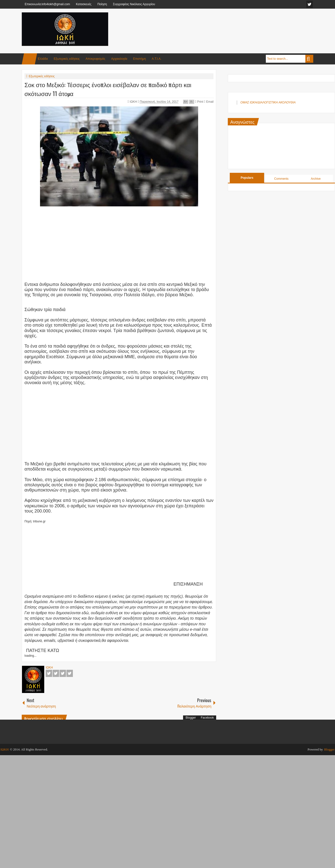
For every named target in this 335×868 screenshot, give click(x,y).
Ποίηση (102, 4)
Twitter (56, 673)
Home (29, 59)
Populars (247, 178)
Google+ (63, 673)
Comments (281, 179)
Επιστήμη (139, 59)
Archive (316, 179)
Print (199, 102)
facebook (310, 4)
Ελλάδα (43, 59)
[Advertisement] (223, 24)
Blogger (191, 718)
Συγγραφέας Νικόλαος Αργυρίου (134, 4)
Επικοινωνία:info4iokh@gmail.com (47, 4)
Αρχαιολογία (119, 59)
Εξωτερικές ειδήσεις (67, 59)
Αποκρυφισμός (95, 59)
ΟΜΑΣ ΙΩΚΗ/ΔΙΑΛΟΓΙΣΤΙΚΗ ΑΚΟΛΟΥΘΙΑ (268, 102)
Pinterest (70, 673)
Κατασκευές (84, 4)
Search (309, 59)
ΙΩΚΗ (134, 102)
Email (209, 102)
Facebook (49, 673)
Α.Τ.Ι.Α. (157, 59)
